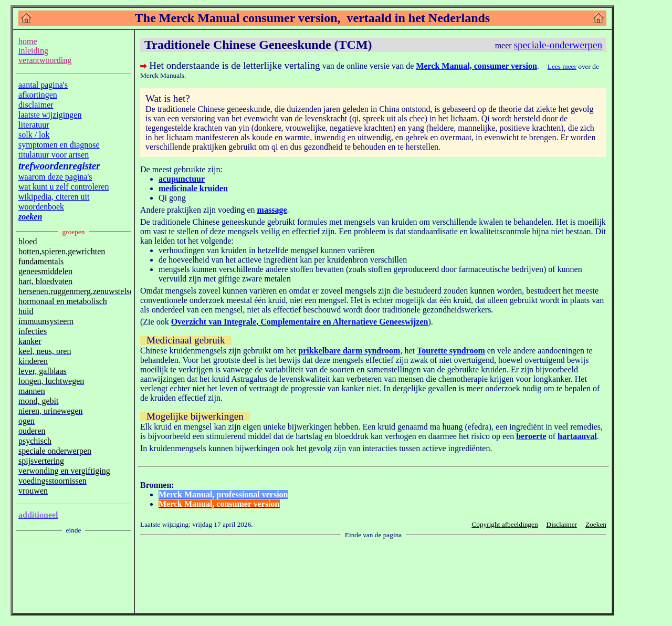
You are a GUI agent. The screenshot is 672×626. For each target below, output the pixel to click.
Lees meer (562, 66)
